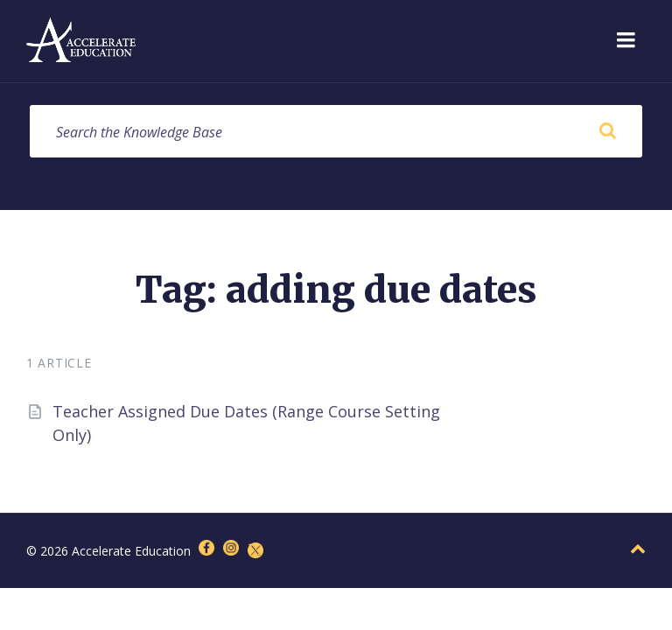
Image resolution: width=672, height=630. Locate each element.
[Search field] (336, 131)
